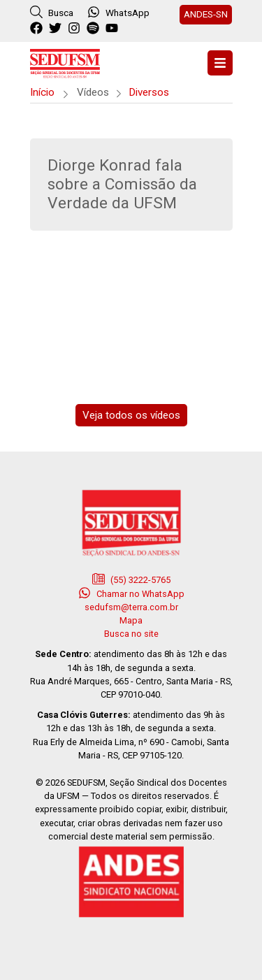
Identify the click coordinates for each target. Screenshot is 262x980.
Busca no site (131, 634)
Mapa (131, 620)
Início (42, 92)
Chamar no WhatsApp (131, 593)
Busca (52, 12)
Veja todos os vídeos (131, 415)
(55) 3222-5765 (131, 579)
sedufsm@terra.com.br (131, 607)
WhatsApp (118, 12)
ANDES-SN (206, 14)
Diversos (149, 92)
